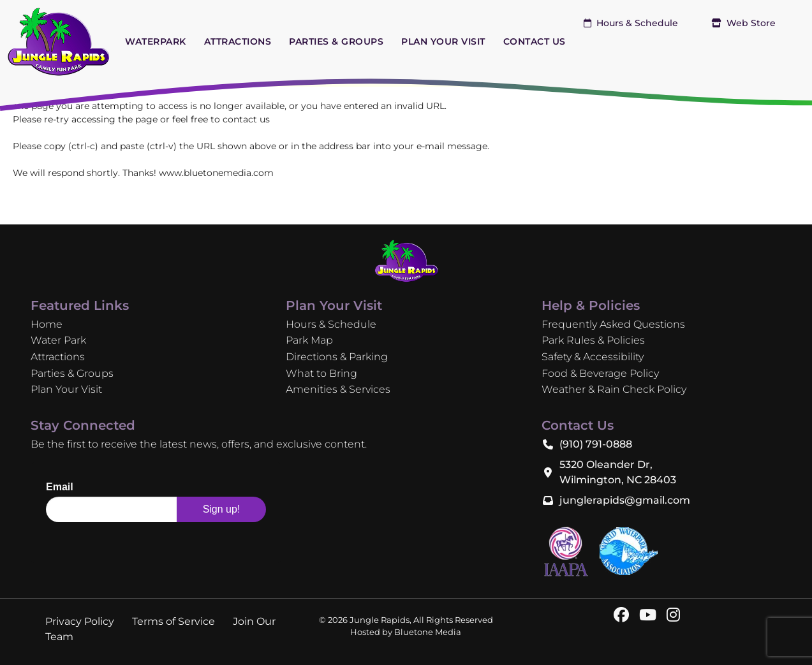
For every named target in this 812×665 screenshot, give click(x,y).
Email (60, 487)
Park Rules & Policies (593, 340)
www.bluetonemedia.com (216, 173)
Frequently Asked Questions (613, 324)
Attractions (58, 357)
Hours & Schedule (631, 23)
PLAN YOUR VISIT (443, 41)
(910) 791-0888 (596, 444)
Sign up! (222, 509)
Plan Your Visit (66, 389)
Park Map (309, 340)
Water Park (58, 340)
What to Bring (321, 373)
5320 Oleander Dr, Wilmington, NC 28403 (618, 472)
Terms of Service (173, 621)
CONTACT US (535, 41)
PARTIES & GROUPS (336, 41)
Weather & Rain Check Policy (614, 389)
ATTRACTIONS (238, 41)
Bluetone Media (428, 632)
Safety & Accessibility (593, 357)
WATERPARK (156, 41)
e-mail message (452, 146)
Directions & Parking (337, 357)
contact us (246, 119)
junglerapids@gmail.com (625, 500)
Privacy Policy (80, 621)
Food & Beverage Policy (600, 373)
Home (47, 324)
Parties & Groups (72, 373)
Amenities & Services (338, 389)
